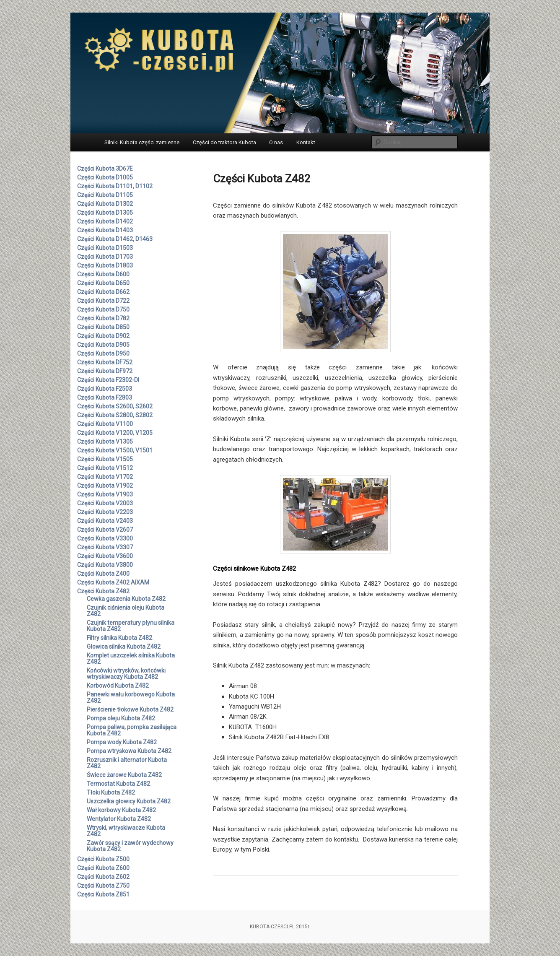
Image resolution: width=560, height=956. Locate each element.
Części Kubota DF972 (105, 371)
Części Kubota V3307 (105, 547)
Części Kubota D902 (103, 336)
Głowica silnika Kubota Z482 (124, 647)
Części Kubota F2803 (105, 397)
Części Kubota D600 (103, 274)
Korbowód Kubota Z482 (118, 686)
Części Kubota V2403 (105, 521)
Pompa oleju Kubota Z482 (121, 718)
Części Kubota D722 (103, 301)
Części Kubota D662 (103, 292)
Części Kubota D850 (103, 327)
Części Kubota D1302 (105, 204)
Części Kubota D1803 (105, 265)
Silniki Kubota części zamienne (142, 142)
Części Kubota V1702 (105, 477)
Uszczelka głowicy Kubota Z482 (129, 801)
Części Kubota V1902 (105, 486)
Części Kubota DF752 (105, 362)
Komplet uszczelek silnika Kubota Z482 (131, 659)
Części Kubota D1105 (105, 195)
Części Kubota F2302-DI (108, 380)
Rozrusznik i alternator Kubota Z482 (127, 763)
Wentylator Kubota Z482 (119, 819)
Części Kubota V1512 (105, 468)
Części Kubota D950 (103, 353)
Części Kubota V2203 (105, 512)
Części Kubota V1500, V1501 (115, 450)
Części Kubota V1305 (105, 442)
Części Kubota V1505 (105, 459)
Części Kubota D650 (103, 283)
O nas (276, 142)
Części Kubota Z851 (103, 894)
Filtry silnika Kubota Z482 (119, 638)
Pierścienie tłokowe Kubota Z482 (130, 709)
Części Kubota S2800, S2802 (115, 415)
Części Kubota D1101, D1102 (115, 186)
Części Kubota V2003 (105, 503)
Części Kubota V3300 (105, 538)
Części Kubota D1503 (105, 248)
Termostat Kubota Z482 (118, 784)
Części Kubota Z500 (103, 859)
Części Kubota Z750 (103, 886)
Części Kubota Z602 (103, 877)
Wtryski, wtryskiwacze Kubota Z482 (126, 831)
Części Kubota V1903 (105, 494)
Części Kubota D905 (103, 345)
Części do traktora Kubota (224, 142)
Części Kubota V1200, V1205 (115, 433)
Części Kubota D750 (103, 309)
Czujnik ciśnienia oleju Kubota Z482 (126, 611)
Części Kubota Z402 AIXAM (113, 582)
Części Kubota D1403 (105, 230)
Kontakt (306, 142)
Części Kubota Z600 (103, 868)
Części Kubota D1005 (105, 177)
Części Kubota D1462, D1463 (115, 239)
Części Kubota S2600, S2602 (115, 406)
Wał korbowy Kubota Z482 (121, 810)
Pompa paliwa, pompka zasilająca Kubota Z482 (132, 730)
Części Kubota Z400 (103, 574)
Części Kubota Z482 (103, 591)
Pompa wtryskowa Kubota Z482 (129, 751)
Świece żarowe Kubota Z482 (124, 775)
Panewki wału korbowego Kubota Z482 (131, 698)
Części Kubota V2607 (105, 530)
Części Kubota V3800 (105, 565)
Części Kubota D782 (103, 318)
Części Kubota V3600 (105, 556)
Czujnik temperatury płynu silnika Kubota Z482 (131, 626)
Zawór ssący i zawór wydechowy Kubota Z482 (130, 846)
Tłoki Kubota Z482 (111, 792)
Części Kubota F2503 (105, 389)
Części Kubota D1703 (105, 257)
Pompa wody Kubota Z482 (122, 742)
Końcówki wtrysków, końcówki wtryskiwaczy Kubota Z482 (126, 674)
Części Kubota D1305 (105, 213)
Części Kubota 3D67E (105, 169)
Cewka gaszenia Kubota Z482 (126, 599)
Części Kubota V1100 (105, 424)
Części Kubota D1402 (105, 221)
